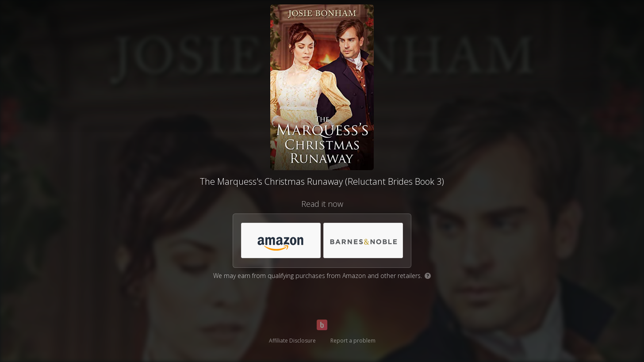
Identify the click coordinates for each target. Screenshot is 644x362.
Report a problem (353, 341)
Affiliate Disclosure (292, 341)
